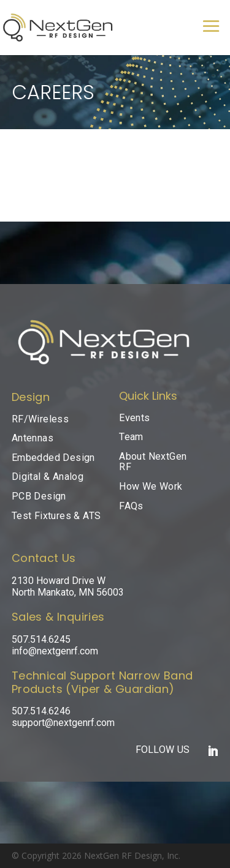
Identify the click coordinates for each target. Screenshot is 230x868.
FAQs (131, 506)
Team (131, 437)
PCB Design (39, 496)
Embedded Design (53, 458)
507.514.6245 (41, 639)
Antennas (33, 438)
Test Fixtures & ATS (56, 516)
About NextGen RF (153, 462)
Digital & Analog (48, 477)
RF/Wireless (40, 419)
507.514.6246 (41, 711)
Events (134, 418)
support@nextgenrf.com (63, 723)
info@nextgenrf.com (55, 651)
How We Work (151, 486)
